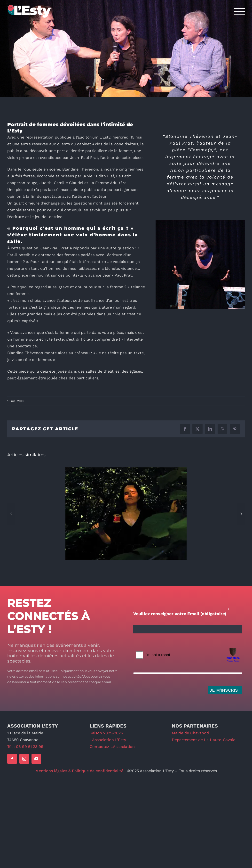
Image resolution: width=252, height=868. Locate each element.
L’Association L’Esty (108, 740)
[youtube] (36, 759)
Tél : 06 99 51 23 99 (25, 747)
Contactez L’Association (112, 747)
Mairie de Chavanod (190, 733)
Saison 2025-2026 (106, 733)
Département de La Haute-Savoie (204, 740)
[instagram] (24, 759)
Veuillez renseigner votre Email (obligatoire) (180, 614)
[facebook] (12, 759)
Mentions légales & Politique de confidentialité (79, 771)
